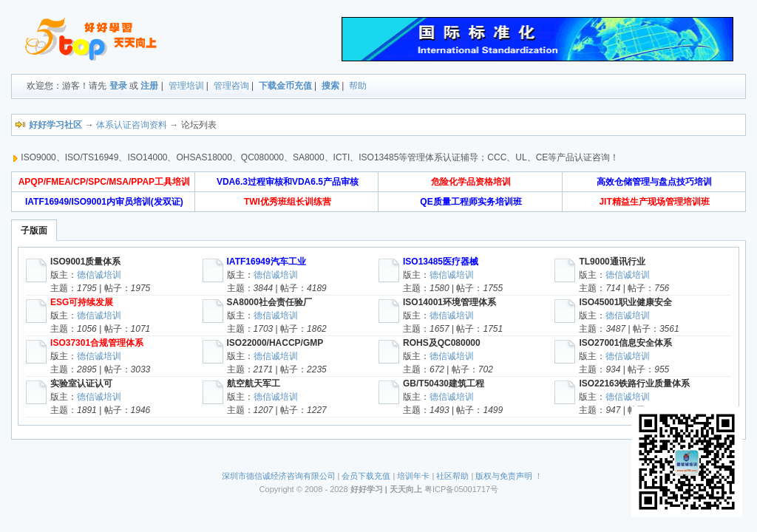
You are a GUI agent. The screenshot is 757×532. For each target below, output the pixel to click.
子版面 (34, 231)
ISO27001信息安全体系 (625, 343)
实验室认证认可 (81, 383)
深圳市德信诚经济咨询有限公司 (279, 476)
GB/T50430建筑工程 (444, 383)
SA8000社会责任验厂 (269, 302)
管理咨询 (231, 86)
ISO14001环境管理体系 (449, 302)
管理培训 (186, 86)
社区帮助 (452, 476)
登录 (118, 86)
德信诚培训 (99, 275)
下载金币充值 (285, 86)
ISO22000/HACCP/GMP (275, 343)
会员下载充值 (366, 476)
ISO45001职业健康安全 (625, 302)
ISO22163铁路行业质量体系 (634, 383)
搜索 (330, 86)
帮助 (358, 86)
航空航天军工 (254, 383)
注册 (149, 86)
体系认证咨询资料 (132, 125)
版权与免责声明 (504, 476)
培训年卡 (413, 476)
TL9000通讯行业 (612, 262)
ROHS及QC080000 (442, 343)
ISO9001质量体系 (85, 262)
